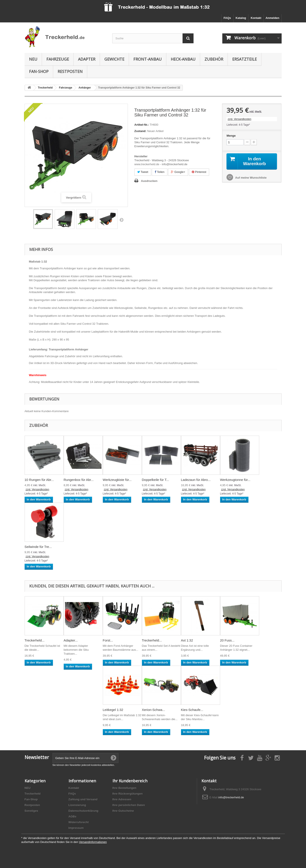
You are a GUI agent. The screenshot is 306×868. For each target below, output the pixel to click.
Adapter (87, 59)
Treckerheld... (35, 640)
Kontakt (256, 18)
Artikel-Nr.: (142, 125)
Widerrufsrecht (79, 822)
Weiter (121, 220)
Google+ (178, 172)
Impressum (76, 828)
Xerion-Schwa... (154, 710)
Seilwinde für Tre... (38, 547)
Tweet (143, 172)
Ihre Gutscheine (123, 811)
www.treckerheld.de (147, 164)
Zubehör (214, 59)
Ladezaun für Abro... (196, 480)
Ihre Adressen (122, 799)
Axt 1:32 (187, 640)
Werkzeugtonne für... (235, 480)
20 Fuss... (227, 640)
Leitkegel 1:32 (113, 710)
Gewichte (114, 59)
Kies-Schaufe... (192, 710)
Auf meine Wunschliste (250, 178)
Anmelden (273, 18)
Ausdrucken (149, 181)
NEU (33, 59)
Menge (231, 136)
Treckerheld (33, 794)
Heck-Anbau (183, 59)
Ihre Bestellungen (124, 788)
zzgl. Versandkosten (239, 119)
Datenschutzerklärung (84, 811)
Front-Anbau (148, 59)
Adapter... (71, 640)
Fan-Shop (39, 71)
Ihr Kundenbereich (130, 781)
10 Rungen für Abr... (39, 480)
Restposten (70, 71)
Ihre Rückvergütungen (128, 794)
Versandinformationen (93, 842)
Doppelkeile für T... (156, 480)
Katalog (241, 18)
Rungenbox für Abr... (79, 480)
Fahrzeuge (58, 59)
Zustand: (140, 131)
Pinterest (199, 172)
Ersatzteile (244, 59)
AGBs (72, 816)
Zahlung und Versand (83, 799)
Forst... (108, 640)
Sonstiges (31, 811)
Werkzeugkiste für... (117, 480)
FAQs (227, 18)
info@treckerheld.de (231, 797)
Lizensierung (77, 805)
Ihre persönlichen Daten (129, 805)
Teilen (159, 172)
